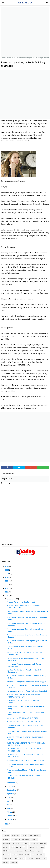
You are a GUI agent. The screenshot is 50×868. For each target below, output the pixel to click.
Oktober (11, 786)
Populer (39, 851)
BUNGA (37, 836)
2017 (7, 596)
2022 (7, 577)
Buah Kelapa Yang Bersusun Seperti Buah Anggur (26, 682)
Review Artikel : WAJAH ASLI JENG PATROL (23, 722)
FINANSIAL (7, 843)
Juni (9, 801)
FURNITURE (17, 843)
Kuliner (6, 847)
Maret (10, 812)
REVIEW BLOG (24, 855)
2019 (7, 588)
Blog (30, 836)
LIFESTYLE (14, 847)
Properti (6, 855)
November (11, 783)
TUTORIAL (30, 859)
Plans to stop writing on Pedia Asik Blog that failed (27, 691)
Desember (11, 599)
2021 (7, 581)
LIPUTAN (23, 847)
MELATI (31, 847)
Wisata (6, 863)
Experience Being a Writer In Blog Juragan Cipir (25, 761)
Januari (10, 819)
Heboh (26, 843)
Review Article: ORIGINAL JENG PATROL (22, 718)
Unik (45, 859)
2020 (7, 585)
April (9, 808)
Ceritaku (6, 839)
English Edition (24, 839)
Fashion (35, 839)
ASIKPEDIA (15, 836)
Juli (9, 797)
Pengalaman (19, 851)
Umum (38, 859)
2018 (7, 592)
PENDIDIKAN (8, 851)
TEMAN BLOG (19, 859)
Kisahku (43, 843)
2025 (7, 566)
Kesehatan (34, 843)
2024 (7, 570)
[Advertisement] (25, 32)
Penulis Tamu (30, 851)
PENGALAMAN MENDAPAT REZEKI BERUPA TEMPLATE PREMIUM (23, 696)
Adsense (6, 836)
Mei (9, 805)
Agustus (11, 794)
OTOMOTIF (40, 847)
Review (14, 855)
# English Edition (8, 474)
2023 (7, 574)
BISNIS (24, 836)
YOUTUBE (14, 863)
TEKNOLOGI (8, 859)
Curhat (14, 839)
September (12, 790)
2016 (7, 824)
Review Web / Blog (38, 855)
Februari (11, 816)
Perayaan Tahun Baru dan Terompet (21, 602)
